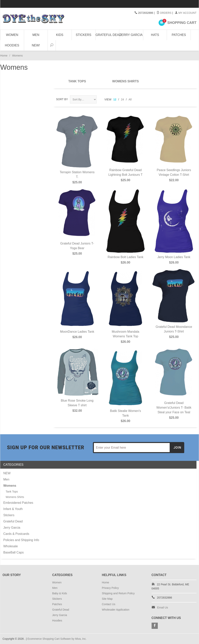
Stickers (84, 35)
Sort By (62, 99)
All (130, 99)
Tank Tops (77, 81)
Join (177, 448)
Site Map (107, 599)
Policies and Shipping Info (21, 540)
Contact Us (109, 604)
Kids (60, 35)
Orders (164, 13)
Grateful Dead (108, 35)
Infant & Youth (13, 509)
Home (4, 56)
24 (122, 99)
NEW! (36, 45)
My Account (186, 13)
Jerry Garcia (131, 35)
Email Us (163, 607)
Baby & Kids (60, 593)
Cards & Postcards (16, 534)
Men (36, 35)
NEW (7, 473)
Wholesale (11, 546)
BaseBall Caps (14, 552)
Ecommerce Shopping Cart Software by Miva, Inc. (58, 639)
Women (12, 35)
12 (115, 99)
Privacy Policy (110, 588)
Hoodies (12, 45)
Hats (155, 35)
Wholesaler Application (116, 610)
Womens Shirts (125, 81)
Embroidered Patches (18, 503)
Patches (179, 35)
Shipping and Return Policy (118, 593)
